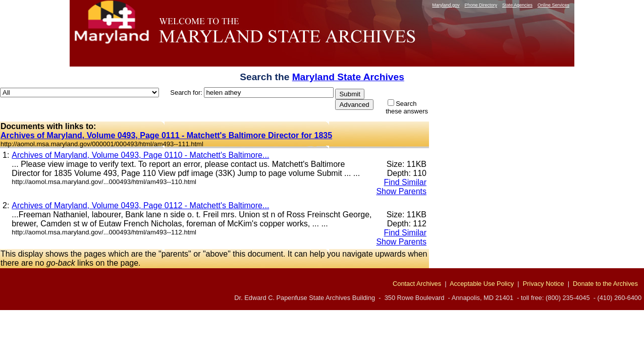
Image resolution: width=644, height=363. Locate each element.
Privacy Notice (544, 284)
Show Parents (401, 191)
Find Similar (405, 182)
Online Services (553, 5)
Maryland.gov (446, 5)
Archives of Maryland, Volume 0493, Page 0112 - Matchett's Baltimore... (140, 205)
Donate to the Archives (605, 284)
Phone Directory (481, 5)
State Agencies (517, 5)
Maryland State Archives (348, 77)
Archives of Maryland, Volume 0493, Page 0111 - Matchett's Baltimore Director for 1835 (166, 135)
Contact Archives (417, 284)
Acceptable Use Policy (482, 284)
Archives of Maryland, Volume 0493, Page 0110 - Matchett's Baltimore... (140, 155)
